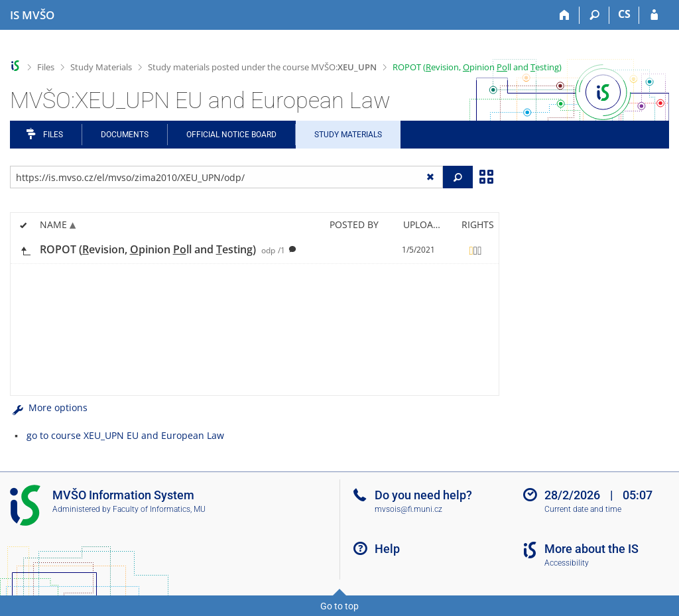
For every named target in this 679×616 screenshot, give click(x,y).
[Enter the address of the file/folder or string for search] (226, 177)
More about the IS (591, 549)
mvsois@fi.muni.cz (408, 509)
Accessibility (567, 563)
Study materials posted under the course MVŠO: (262, 67)
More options (49, 407)
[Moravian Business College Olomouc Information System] (32, 15)
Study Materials (101, 67)
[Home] (565, 15)
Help (387, 549)
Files (46, 67)
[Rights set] (475, 250)
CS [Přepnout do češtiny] (624, 14)
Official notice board (231, 135)
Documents (125, 135)
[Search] (594, 15)
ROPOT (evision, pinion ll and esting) (477, 67)
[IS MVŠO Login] (654, 15)
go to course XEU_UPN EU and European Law (125, 435)
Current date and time (583, 509)
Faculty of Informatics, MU (159, 509)
